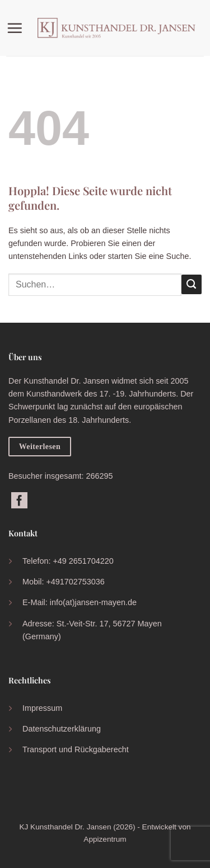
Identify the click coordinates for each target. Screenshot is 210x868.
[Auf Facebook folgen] (19, 501)
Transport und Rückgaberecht (76, 749)
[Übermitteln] (192, 285)
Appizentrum (105, 839)
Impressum (42, 708)
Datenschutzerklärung (62, 729)
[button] (17, 28)
